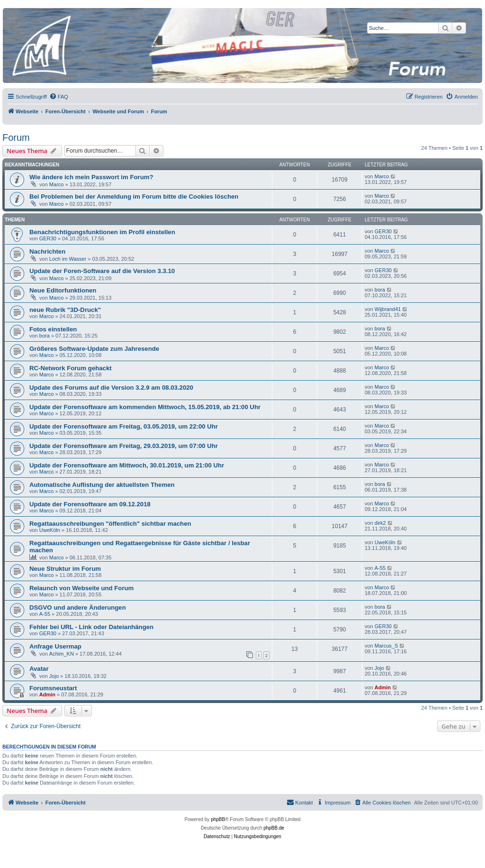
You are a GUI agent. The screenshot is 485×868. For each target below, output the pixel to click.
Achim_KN (62, 654)
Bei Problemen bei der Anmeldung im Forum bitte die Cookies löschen (134, 196)
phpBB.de (274, 828)
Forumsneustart (53, 688)
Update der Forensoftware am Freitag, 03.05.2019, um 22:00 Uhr (124, 426)
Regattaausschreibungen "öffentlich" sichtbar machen (110, 524)
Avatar (39, 669)
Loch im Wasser (68, 259)
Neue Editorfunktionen (63, 290)
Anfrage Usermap (55, 646)
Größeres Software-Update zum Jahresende (94, 349)
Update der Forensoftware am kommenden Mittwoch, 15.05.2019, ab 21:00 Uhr (145, 407)
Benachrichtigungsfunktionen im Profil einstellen (102, 232)
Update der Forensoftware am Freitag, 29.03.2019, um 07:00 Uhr (124, 446)
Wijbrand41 (388, 309)
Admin (47, 694)
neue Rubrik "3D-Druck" (65, 310)
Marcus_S (386, 646)
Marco (57, 184)
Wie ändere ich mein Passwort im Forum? (91, 177)
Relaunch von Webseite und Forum (81, 588)
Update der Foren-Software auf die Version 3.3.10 (102, 271)
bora (380, 290)
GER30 (48, 238)
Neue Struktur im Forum (65, 569)
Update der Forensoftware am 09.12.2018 (90, 504)
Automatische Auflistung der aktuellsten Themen (102, 485)
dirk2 (380, 523)
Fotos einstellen (53, 329)
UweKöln (50, 530)
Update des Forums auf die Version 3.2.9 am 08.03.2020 (111, 388)
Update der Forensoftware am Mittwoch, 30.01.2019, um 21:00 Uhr (127, 465)
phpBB (218, 819)
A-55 (380, 568)
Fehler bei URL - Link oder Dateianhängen (91, 627)
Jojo (54, 676)
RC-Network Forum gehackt (71, 368)
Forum (16, 137)
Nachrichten (47, 251)
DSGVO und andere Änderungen (78, 608)
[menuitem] (59, 97)
